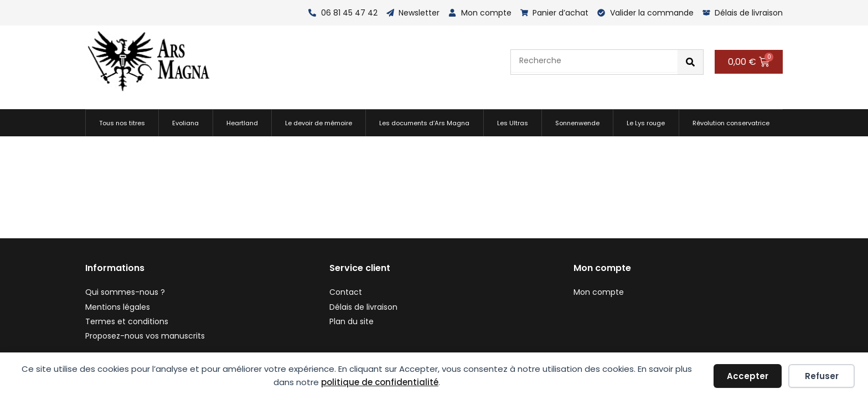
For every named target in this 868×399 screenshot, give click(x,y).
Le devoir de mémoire (319, 123)
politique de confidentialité (380, 382)
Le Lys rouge (646, 123)
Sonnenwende (577, 123)
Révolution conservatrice (731, 123)
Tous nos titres (122, 123)
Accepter (748, 376)
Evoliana (185, 123)
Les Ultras (513, 123)
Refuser (822, 376)
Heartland (242, 123)
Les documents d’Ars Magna (424, 123)
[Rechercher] (690, 62)
